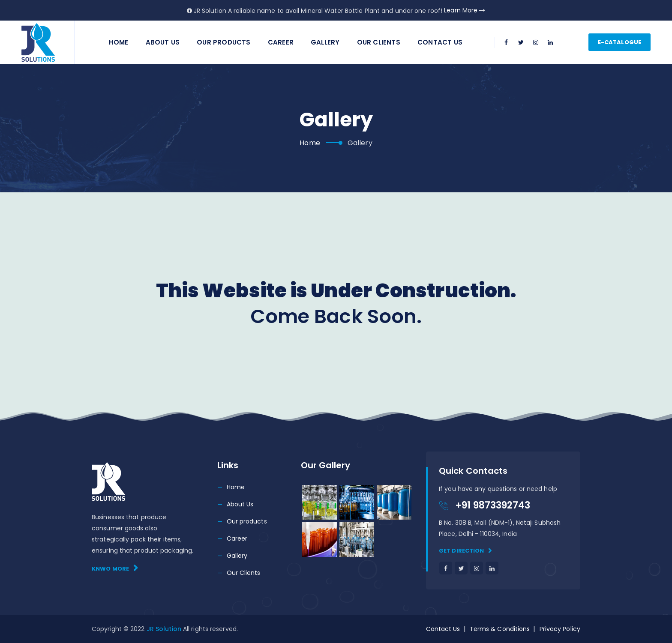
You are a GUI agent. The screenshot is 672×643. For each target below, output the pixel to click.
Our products (247, 521)
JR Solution (165, 629)
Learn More (465, 10)
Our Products (223, 42)
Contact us (440, 42)
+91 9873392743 (493, 505)
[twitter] (521, 42)
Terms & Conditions (500, 629)
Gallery (325, 42)
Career (281, 42)
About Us (163, 42)
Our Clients (379, 42)
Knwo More (115, 568)
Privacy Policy (560, 629)
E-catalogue (619, 42)
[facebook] (507, 42)
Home (119, 42)
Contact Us (443, 629)
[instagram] (536, 42)
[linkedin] (550, 42)
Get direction (466, 551)
